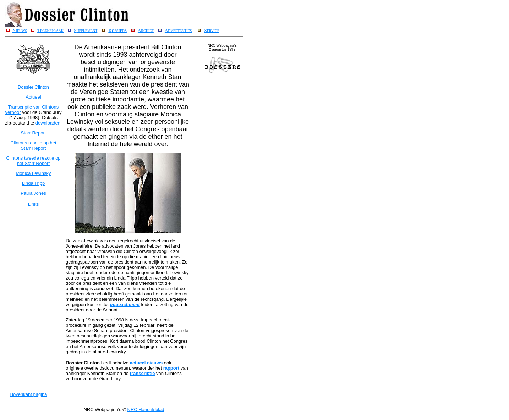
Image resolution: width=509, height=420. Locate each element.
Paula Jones (33, 193)
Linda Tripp (33, 183)
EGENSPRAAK (52, 31)
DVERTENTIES (180, 31)
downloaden (48, 123)
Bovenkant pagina (28, 394)
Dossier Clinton (33, 87)
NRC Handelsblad (146, 410)
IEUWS (21, 31)
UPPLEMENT (87, 31)
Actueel (33, 97)
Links (33, 204)
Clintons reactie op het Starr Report (33, 145)
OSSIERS (119, 31)
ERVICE (213, 31)
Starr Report (34, 133)
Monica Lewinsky (34, 173)
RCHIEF (147, 31)
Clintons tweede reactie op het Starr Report (33, 161)
